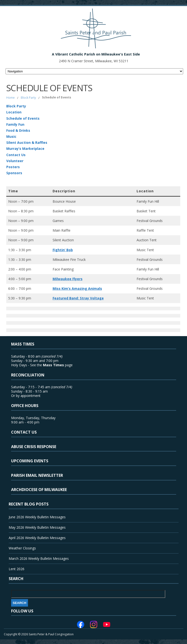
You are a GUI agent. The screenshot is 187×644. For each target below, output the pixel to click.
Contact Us (16, 155)
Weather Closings (22, 548)
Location (14, 112)
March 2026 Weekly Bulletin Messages (39, 558)
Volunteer (15, 161)
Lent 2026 (17, 569)
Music (11, 136)
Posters (13, 167)
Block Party (28, 98)
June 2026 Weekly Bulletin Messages (37, 517)
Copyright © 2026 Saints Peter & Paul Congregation (39, 634)
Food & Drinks (18, 130)
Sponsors (14, 173)
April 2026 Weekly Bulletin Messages (37, 538)
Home (10, 98)
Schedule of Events (23, 118)
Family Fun (15, 124)
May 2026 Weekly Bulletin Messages (37, 527)
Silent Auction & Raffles (27, 142)
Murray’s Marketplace (25, 149)
